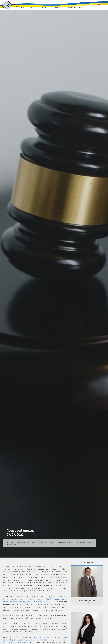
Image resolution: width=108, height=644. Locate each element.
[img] (11, 6)
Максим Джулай (87, 600)
